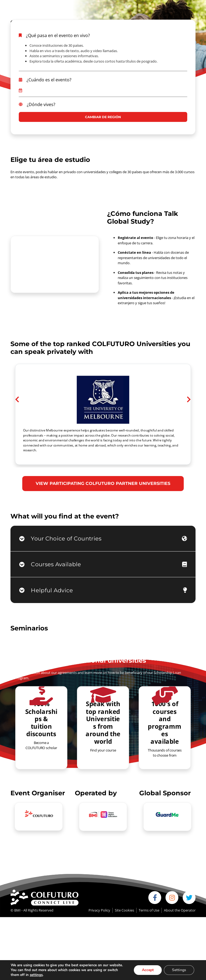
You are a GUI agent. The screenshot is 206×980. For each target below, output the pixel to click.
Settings (179, 970)
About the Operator (180, 910)
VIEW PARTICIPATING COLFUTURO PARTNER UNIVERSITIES (103, 483)
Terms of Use (149, 910)
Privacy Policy (99, 910)
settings (36, 975)
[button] (17, 425)
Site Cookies (124, 910)
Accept (148, 970)
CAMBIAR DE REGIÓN (103, 117)
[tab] (103, 539)
